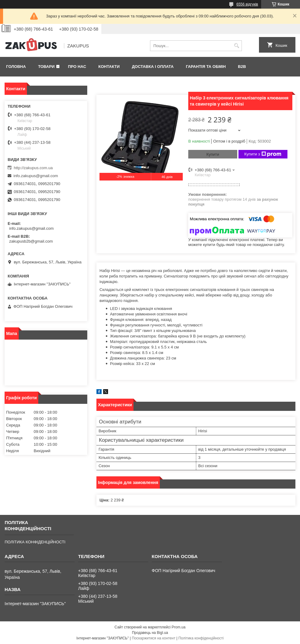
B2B (242, 67)
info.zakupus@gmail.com (36, 176)
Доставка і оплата (153, 67)
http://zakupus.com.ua (33, 168)
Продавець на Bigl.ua (150, 633)
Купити (213, 154)
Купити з (263, 154)
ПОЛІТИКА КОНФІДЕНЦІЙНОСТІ (35, 542)
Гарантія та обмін (206, 67)
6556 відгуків (247, 4)
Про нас (77, 67)
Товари (46, 67)
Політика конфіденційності (201, 638)
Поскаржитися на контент (154, 638)
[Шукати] (236, 46)
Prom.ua (179, 627)
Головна (16, 67)
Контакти (109, 67)
